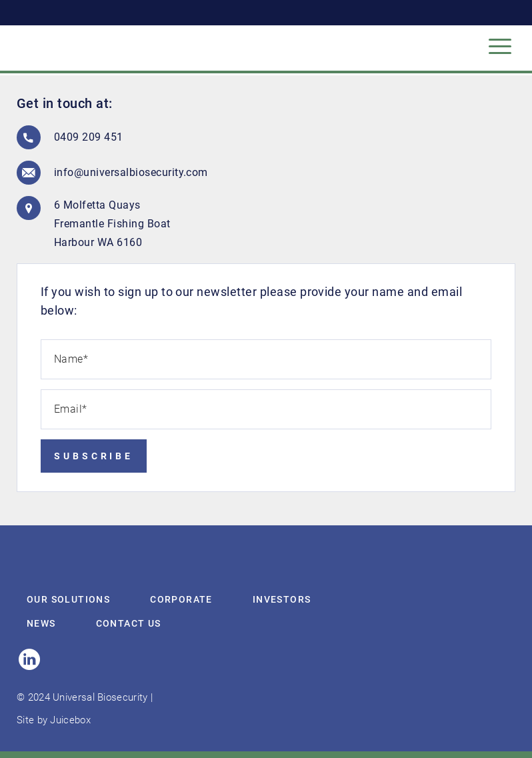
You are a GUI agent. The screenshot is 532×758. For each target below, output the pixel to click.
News (41, 623)
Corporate (181, 599)
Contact (129, 623)
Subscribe (94, 456)
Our (68, 599)
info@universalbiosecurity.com (121, 172)
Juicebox (70, 720)
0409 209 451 (89, 137)
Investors (282, 599)
